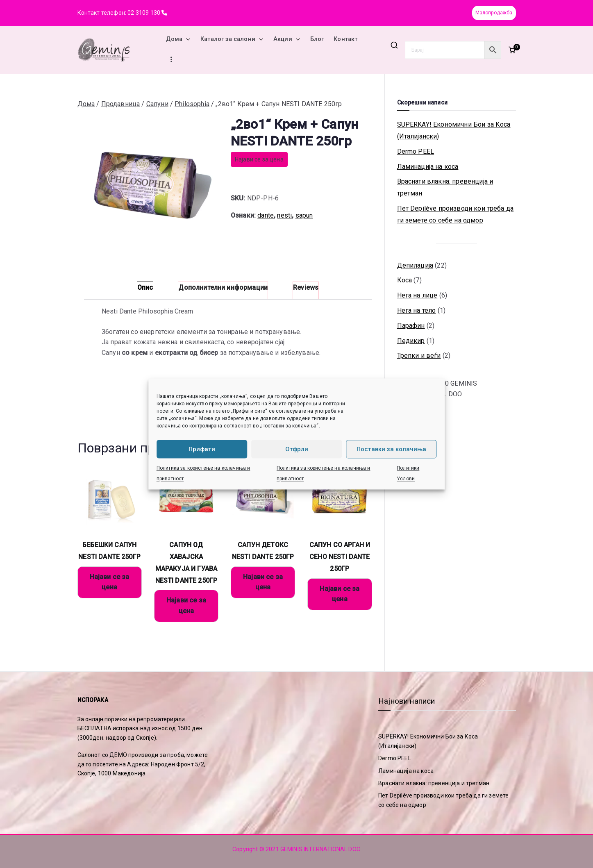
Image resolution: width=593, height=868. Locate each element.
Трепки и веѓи (419, 356)
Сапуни (157, 104)
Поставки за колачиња (391, 449)
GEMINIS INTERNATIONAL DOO (320, 849)
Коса (405, 280)
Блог (317, 39)
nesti (284, 215)
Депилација (415, 265)
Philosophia (192, 104)
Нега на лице (417, 295)
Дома (178, 39)
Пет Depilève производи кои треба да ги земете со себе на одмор (456, 214)
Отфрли (297, 449)
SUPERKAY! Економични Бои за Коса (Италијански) (454, 130)
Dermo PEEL (416, 151)
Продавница (121, 104)
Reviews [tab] (306, 287)
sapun (304, 215)
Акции (287, 39)
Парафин (411, 326)
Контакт (345, 39)
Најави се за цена (259, 159)
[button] (186, 39)
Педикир (411, 341)
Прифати (202, 449)
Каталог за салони (232, 39)
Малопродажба (494, 13)
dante (266, 215)
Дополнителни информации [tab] (223, 287)
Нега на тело (417, 310)
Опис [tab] (145, 287)
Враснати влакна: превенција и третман (445, 187)
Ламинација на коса (428, 167)
